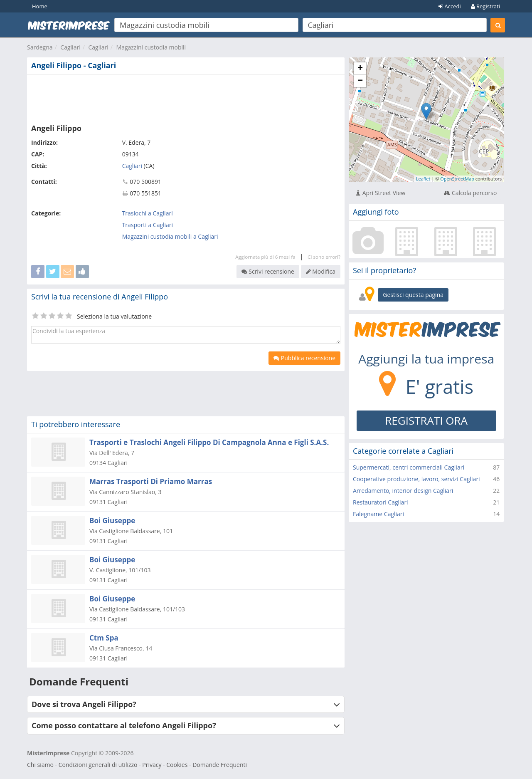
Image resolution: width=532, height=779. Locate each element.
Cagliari (70, 47)
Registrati (485, 6)
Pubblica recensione (304, 358)
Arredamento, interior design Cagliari (403, 491)
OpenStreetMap (457, 179)
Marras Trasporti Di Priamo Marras (151, 481)
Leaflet (423, 179)
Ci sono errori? (324, 257)
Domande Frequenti (220, 765)
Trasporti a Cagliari (148, 225)
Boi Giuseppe (112, 521)
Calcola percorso (470, 193)
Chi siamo (40, 765)
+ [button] (360, 69)
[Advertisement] (186, 97)
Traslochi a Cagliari (148, 213)
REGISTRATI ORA (426, 420)
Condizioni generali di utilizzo (98, 765)
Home (40, 6)
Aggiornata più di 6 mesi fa (265, 257)
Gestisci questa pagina (413, 295)
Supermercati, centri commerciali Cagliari (409, 467)
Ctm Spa (104, 638)
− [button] (360, 81)
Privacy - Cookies (165, 765)
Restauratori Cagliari (381, 502)
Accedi (450, 6)
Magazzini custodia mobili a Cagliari (170, 236)
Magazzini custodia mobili (151, 47)
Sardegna (40, 47)
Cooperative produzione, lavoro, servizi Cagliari (416, 479)
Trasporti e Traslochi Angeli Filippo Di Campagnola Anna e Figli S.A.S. (209, 442)
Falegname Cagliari (378, 514)
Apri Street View (381, 193)
